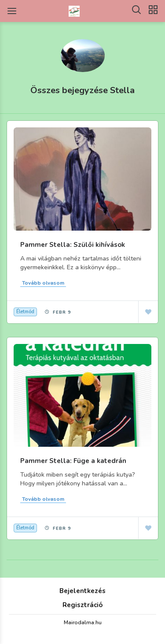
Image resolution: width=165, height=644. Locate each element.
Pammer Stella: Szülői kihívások (73, 245)
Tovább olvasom (43, 283)
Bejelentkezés (82, 591)
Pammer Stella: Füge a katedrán (73, 461)
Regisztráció (82, 605)
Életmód (25, 312)
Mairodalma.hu (83, 622)
